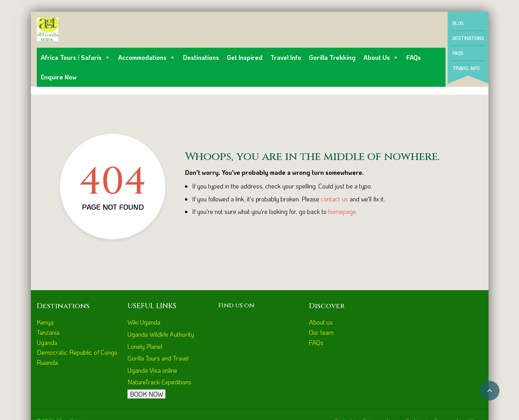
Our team (321, 332)
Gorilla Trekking (332, 57)
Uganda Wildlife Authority (161, 334)
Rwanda (47, 362)
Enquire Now (59, 77)
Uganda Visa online (152, 370)
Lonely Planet (145, 346)
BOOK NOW (146, 394)
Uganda (47, 342)
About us (381, 57)
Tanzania (48, 332)
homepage (342, 211)
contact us (334, 199)
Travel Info (286, 57)
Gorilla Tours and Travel (158, 358)
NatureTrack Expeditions (160, 382)
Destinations (201, 57)
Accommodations (147, 57)
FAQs (414, 57)
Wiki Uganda (144, 322)
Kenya (45, 322)
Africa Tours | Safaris (75, 57)
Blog (458, 23)
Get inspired (245, 57)
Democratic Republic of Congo (77, 352)
